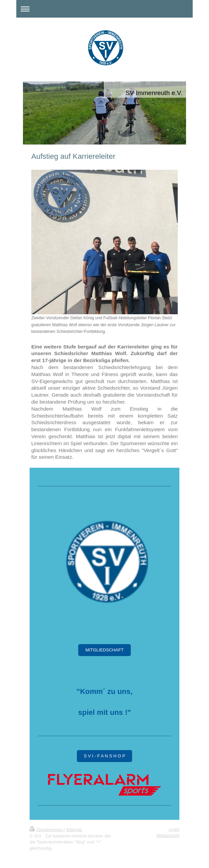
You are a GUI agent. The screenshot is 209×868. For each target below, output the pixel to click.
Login (174, 829)
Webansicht (168, 836)
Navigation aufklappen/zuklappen (104, 9)
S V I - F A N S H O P (105, 756)
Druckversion (47, 830)
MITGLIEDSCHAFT (104, 650)
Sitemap (74, 830)
